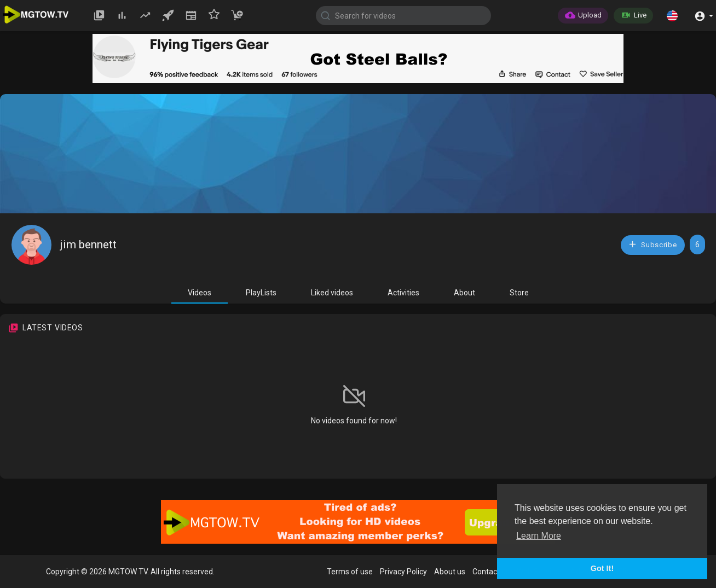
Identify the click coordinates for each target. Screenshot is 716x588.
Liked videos (332, 293)
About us (450, 572)
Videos (200, 293)
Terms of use (350, 572)
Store (519, 293)
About (464, 293)
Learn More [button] (539, 536)
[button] (672, 15)
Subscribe (653, 244)
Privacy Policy (403, 572)
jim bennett (88, 244)
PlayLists (261, 293)
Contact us (491, 572)
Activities (403, 293)
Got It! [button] (602, 568)
